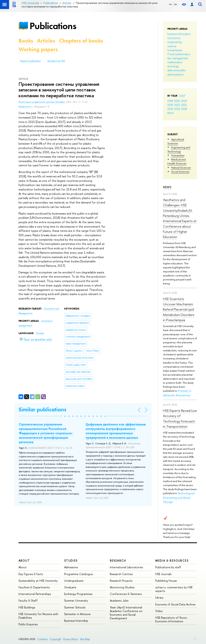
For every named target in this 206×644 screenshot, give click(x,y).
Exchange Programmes (78, 594)
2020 (170, 109)
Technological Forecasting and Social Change (179, 497)
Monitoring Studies (122, 587)
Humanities (178, 155)
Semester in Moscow (77, 614)
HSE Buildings (27, 607)
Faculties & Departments (34, 587)
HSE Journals (163, 574)
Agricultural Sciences (176, 141)
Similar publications (42, 409)
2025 (177, 101)
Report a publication (31, 61)
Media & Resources (172, 561)
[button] (61, 416)
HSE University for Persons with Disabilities (38, 616)
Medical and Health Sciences (177, 161)
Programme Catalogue (78, 574)
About (24, 561)
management (180, 58)
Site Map (85, 639)
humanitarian (175, 50)
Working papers (38, 49)
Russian (40, 333)
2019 (177, 109)
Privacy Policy (71, 639)
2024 (184, 101)
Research (118, 561)
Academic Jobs (119, 601)
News (167, 187)
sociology (173, 66)
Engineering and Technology (179, 149)
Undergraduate (74, 581)
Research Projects (121, 581)
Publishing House (166, 581)
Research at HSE (56, 61)
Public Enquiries (28, 624)
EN (176, 4)
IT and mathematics (179, 54)
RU (171, 4)
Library (159, 597)
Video (159, 611)
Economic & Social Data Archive (175, 604)
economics (174, 38)
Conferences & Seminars (126, 594)
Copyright (55, 639)
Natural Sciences (181, 168)
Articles (46, 41)
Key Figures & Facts (31, 574)
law (169, 58)
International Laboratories (126, 567)
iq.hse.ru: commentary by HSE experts (174, 589)
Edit (195, 638)
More (170, 113)
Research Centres (121, 574)
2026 (170, 101)
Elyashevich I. (26, 107)
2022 (177, 105)
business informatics (179, 34)
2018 (184, 109)
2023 (170, 105)
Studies (71, 561)
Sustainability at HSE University (38, 581)
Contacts (42, 639)
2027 (182, 96)
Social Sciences (180, 172)
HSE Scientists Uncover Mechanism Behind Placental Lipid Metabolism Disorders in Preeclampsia (179, 309)
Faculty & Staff (28, 601)
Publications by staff (168, 567)
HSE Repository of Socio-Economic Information (171, 619)
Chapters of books (81, 41)
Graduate (70, 587)
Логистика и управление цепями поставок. (42, 102)
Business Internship (76, 621)
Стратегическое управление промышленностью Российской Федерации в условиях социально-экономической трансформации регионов (46, 433)
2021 (184, 105)
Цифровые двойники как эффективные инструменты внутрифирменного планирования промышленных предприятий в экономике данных (116, 431)
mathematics (175, 62)
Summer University (76, 601)
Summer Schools (75, 607)
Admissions (71, 567)
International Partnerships (35, 594)
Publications (53, 26)
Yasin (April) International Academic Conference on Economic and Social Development (126, 613)
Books (26, 41)
